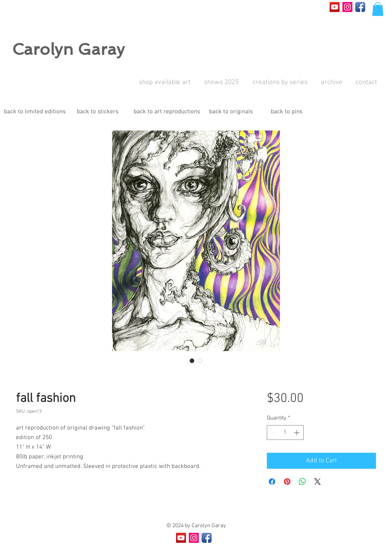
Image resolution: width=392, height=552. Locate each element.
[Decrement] (273, 433)
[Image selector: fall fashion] (192, 361)
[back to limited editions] (35, 112)
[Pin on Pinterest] (287, 482)
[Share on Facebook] (272, 482)
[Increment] (297, 433)
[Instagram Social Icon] (347, 7)
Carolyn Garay (68, 49)
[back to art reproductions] (167, 112)
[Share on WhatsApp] (302, 482)
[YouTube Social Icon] (335, 7)
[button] (378, 9)
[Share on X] (318, 482)
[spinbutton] (285, 433)
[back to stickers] (98, 112)
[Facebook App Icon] (360, 7)
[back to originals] (231, 112)
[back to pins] (286, 112)
